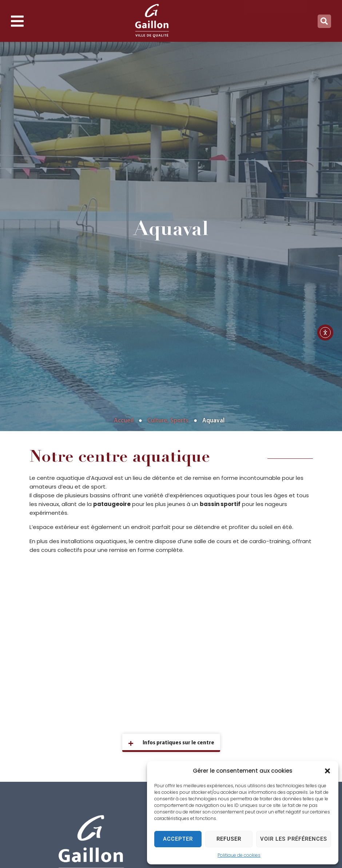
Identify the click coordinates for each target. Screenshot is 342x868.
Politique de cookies (239, 855)
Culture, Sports (168, 421)
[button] (327, 771)
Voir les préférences (294, 839)
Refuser (229, 839)
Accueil (124, 421)
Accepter (178, 839)
